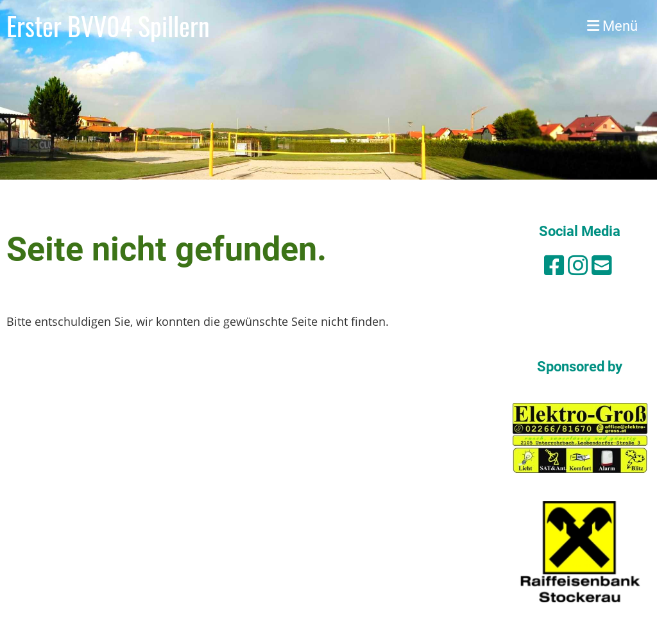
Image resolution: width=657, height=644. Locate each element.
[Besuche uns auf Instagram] (578, 265)
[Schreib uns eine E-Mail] (602, 265)
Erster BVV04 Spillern (108, 26)
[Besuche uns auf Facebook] (554, 265)
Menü (612, 26)
